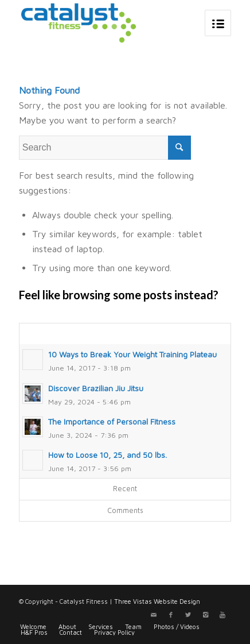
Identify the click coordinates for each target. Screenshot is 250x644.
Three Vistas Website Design (157, 601)
